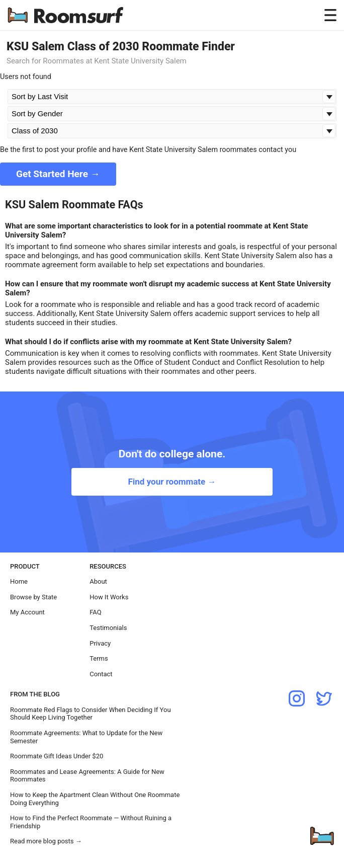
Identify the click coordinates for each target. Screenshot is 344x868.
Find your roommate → (172, 482)
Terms (99, 658)
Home (19, 581)
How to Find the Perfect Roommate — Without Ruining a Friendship (91, 822)
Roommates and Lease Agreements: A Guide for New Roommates (87, 776)
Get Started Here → (58, 174)
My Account (27, 612)
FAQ (95, 612)
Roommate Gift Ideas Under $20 (57, 756)
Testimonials (108, 628)
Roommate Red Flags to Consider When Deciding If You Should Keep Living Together (91, 714)
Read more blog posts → (46, 841)
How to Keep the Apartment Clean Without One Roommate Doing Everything (95, 799)
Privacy (100, 643)
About (98, 581)
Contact (101, 674)
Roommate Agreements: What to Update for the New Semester (86, 737)
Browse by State (33, 597)
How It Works (109, 597)
